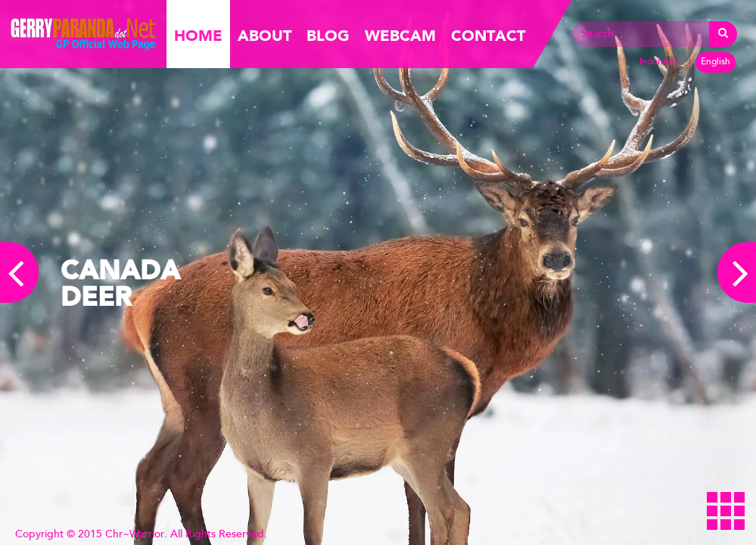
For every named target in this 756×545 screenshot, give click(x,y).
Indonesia (659, 62)
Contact (488, 37)
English (716, 62)
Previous (19, 272)
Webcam (400, 37)
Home (198, 37)
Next (737, 272)
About (264, 37)
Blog (328, 37)
